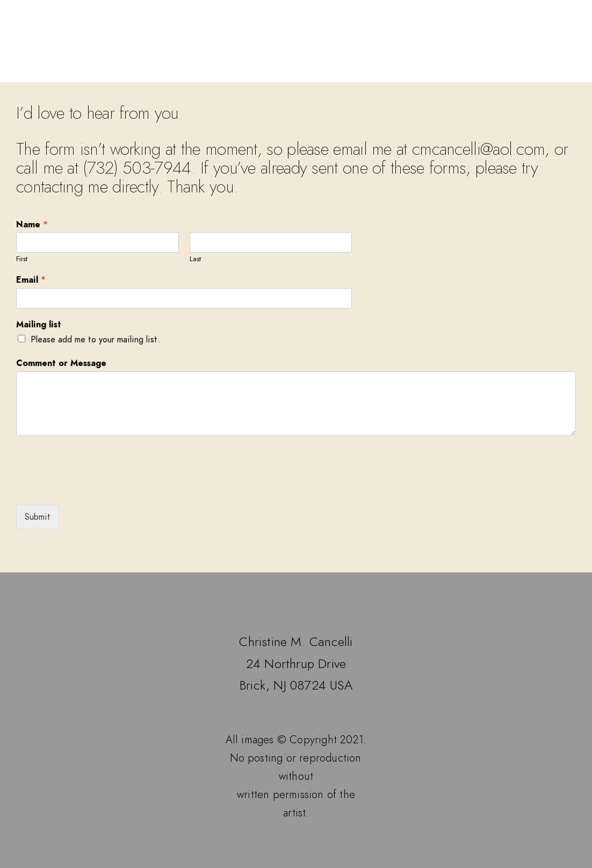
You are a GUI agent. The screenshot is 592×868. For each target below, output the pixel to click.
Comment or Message (61, 364)
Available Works (234, 69)
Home (94, 69)
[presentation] (98, 487)
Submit (38, 517)
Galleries (150, 69)
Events (313, 69)
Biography (376, 69)
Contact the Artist (471, 69)
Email (31, 280)
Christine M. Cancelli (296, 35)
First (22, 259)
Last (195, 259)
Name (32, 225)
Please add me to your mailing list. (95, 340)
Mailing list (39, 325)
